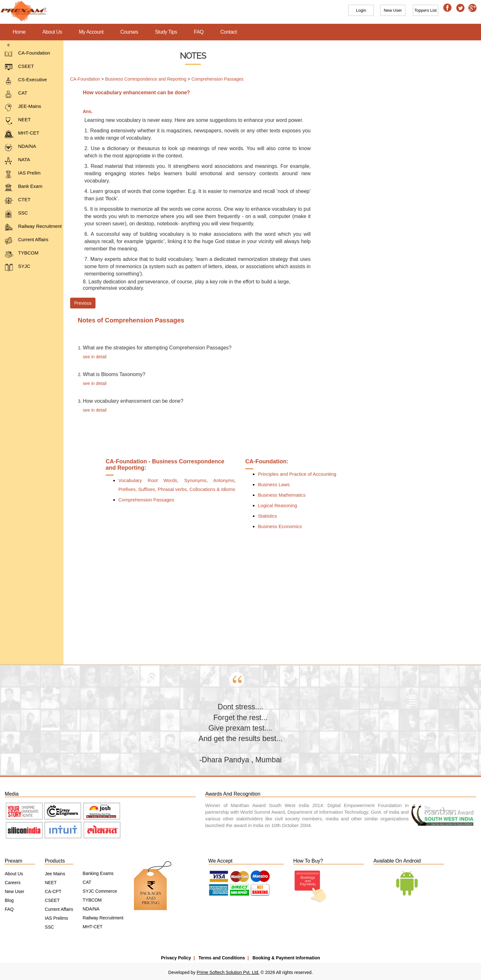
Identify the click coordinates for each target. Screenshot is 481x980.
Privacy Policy (176, 958)
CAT (16, 94)
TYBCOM (22, 254)
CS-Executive (26, 81)
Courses (129, 32)
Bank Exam (24, 187)
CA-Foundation (27, 54)
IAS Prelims (56, 918)
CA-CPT (53, 891)
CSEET (19, 67)
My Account (91, 32)
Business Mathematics (282, 495)
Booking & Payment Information (286, 958)
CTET (18, 201)
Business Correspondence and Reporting (146, 79)
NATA (17, 161)
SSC (16, 214)
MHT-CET (22, 134)
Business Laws (274, 484)
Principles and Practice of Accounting (297, 474)
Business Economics (280, 526)
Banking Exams (98, 873)
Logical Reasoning (277, 505)
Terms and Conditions (222, 958)
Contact (229, 32)
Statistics (267, 516)
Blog (9, 900)
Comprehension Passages (217, 79)
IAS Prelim (23, 174)
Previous (83, 303)
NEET (18, 121)
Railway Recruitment (33, 227)
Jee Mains (55, 874)
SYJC (17, 267)
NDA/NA (20, 147)
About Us (52, 32)
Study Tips (166, 32)
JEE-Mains (23, 107)
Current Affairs (27, 241)
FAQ (199, 32)
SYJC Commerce (100, 891)
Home (19, 32)
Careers (13, 883)
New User (14, 891)
